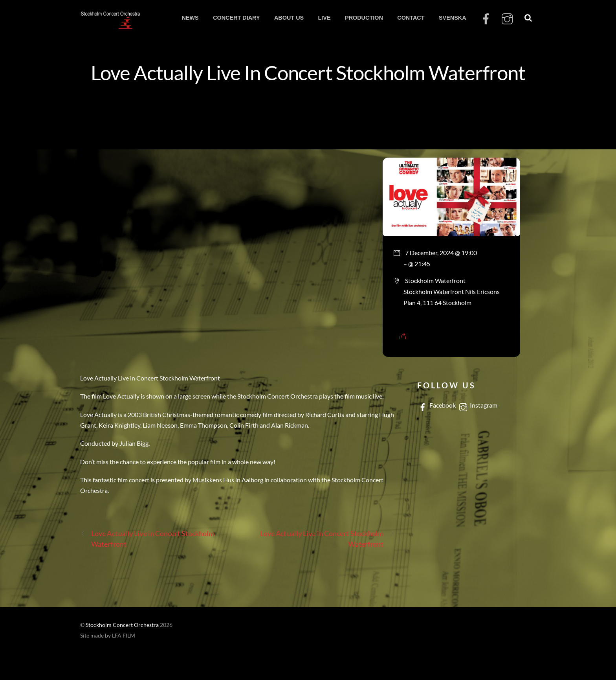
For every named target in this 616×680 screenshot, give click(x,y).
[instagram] (507, 19)
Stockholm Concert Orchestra (122, 625)
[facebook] (486, 19)
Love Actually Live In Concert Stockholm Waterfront (308, 72)
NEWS (190, 18)
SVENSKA (453, 18)
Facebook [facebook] (436, 405)
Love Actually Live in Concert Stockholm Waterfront (148, 538)
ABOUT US (289, 18)
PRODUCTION (364, 18)
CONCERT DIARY (236, 18)
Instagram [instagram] (478, 405)
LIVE (324, 18)
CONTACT (411, 18)
